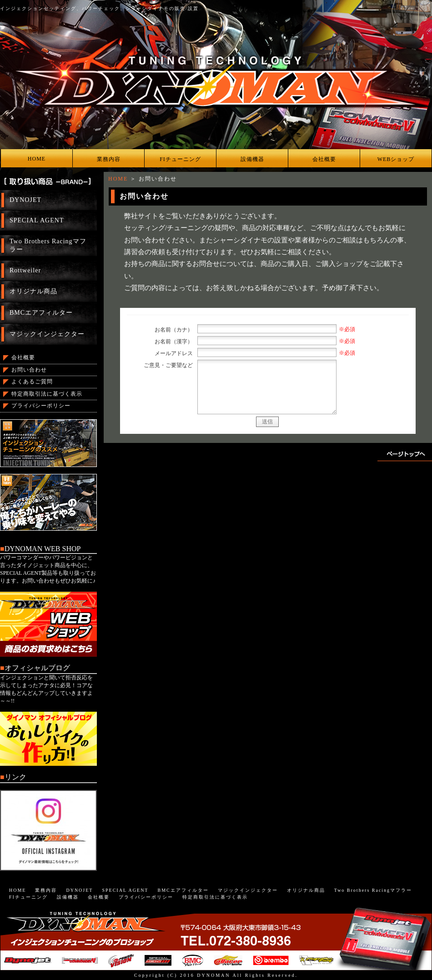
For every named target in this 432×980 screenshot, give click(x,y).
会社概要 (324, 159)
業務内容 (109, 159)
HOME (37, 159)
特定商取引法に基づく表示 (47, 394)
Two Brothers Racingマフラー (48, 245)
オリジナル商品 (33, 291)
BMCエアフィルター (41, 313)
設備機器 (252, 159)
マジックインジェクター (47, 334)
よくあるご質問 (32, 382)
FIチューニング (180, 159)
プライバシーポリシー (41, 406)
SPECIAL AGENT (37, 220)
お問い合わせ (29, 370)
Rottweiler (25, 270)
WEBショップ (396, 159)
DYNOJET (25, 200)
